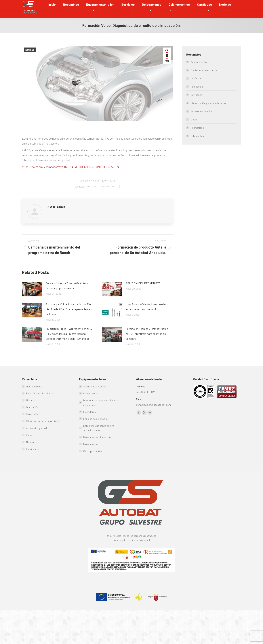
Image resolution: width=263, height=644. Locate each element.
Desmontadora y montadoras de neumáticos (101, 411)
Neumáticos (197, 136)
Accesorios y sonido (202, 120)
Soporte (235, 4)
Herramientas (91, 453)
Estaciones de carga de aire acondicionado (99, 437)
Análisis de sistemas (95, 395)
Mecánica (196, 87)
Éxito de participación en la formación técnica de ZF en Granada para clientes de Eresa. (69, 318)
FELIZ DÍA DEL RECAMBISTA (143, 292)
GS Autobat (104, 195)
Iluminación (197, 95)
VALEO (115, 195)
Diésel (194, 128)
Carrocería (196, 103)
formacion (91, 195)
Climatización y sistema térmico (208, 112)
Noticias (30, 58)
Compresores (91, 402)
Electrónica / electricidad (204, 79)
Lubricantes (197, 144)
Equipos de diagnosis (95, 427)
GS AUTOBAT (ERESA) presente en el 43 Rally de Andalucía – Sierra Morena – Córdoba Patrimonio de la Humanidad (69, 342)
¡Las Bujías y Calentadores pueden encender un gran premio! (146, 315)
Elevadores (89, 420)
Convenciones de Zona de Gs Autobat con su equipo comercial (68, 294)
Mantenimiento (199, 70)
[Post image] (32, 298)
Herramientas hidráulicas (97, 446)
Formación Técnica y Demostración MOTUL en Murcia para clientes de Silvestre (147, 342)
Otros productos (93, 460)
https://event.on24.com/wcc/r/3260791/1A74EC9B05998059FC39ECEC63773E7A (71, 175)
